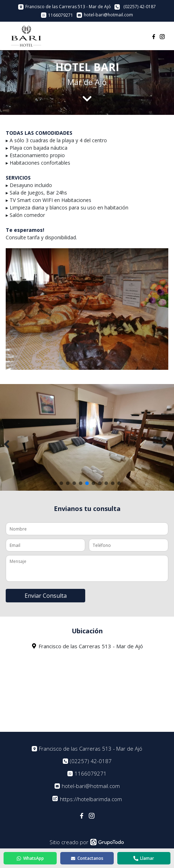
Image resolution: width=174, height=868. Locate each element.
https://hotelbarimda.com (87, 799)
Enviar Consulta (46, 596)
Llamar (144, 858)
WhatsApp (30, 858)
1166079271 (91, 774)
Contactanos (87, 858)
